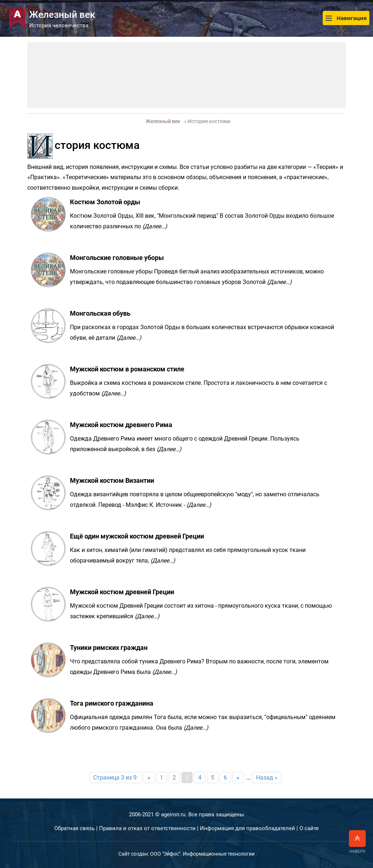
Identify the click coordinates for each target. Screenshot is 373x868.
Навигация (346, 18)
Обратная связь (74, 828)
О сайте (309, 828)
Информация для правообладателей (248, 828)
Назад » (267, 778)
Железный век (163, 121)
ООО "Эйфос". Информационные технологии (202, 854)
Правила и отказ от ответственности (147, 828)
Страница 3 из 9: (116, 778)
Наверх (357, 842)
